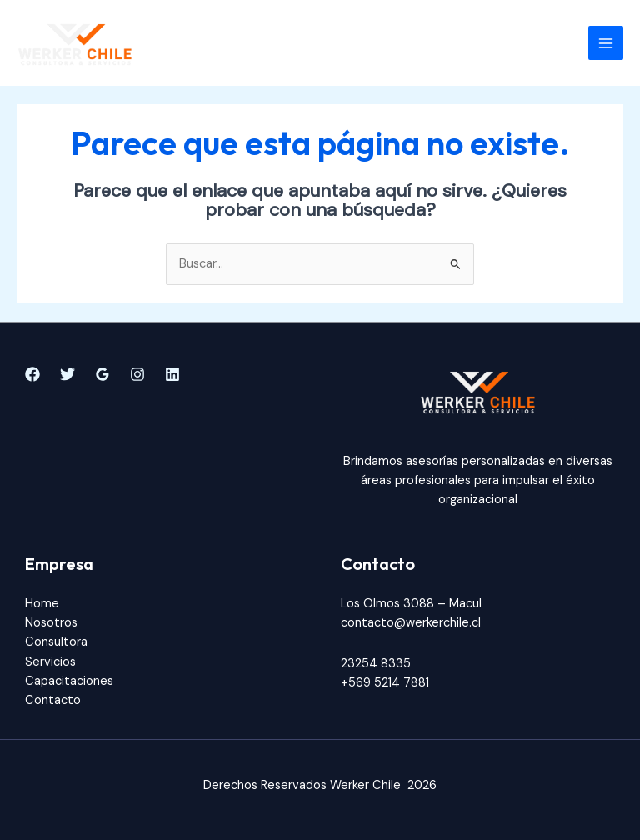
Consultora (56, 642)
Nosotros (51, 623)
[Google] (102, 374)
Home (42, 604)
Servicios (50, 662)
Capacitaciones (69, 681)
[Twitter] (67, 374)
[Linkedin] (172, 374)
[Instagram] (137, 374)
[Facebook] (32, 374)
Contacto (53, 700)
